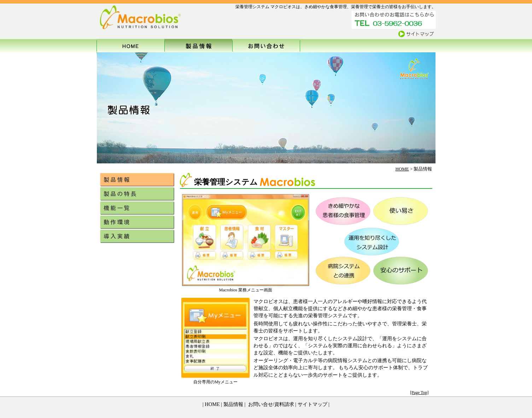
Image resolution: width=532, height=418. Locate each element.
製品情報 (233, 404)
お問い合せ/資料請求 (270, 404)
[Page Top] (419, 393)
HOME (402, 169)
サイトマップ (312, 404)
